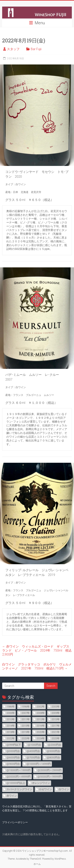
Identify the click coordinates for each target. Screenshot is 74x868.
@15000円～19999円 (19, 770)
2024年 (41, 738)
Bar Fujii (36, 49)
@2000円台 (55, 745)
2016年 (41, 726)
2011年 (26, 719)
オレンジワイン (41, 783)
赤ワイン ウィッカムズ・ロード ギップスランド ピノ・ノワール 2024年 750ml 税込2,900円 (37, 650)
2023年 (26, 738)
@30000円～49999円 (19, 777)
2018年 (11, 732)
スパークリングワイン (19, 789)
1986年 (11, 707)
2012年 (41, 719)
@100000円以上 (16, 783)
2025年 (56, 738)
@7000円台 (33, 757)
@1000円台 (34, 745)
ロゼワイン (45, 789)
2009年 (56, 713)
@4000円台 (33, 751)
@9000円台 (13, 764)
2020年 (41, 732)
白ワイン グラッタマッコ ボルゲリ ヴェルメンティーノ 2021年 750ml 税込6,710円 (37, 666)
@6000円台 (13, 757)
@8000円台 (53, 757)
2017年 (56, 726)
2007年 (26, 713)
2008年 (41, 713)
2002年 (41, 707)
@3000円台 (13, 751)
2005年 (56, 707)
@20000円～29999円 (50, 770)
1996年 (26, 707)
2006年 (11, 713)
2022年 (11, 738)
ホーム (37, 864)
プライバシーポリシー (15, 822)
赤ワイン (12, 796)
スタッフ (13, 49)
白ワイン (64, 789)
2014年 (11, 726)
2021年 (56, 732)
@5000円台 (53, 751)
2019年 (26, 732)
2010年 (11, 719)
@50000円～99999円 (50, 777)
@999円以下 (14, 745)
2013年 (56, 719)
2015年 (26, 726)
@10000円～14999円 (39, 764)
